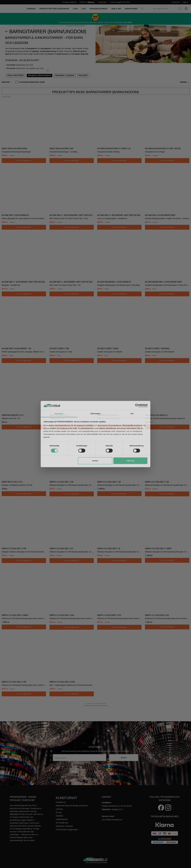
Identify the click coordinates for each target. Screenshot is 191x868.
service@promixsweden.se (112, 820)
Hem (11, 26)
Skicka (124, 758)
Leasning (59, 809)
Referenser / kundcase (64, 826)
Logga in (185, 2)
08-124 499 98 (126, 806)
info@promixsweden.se (111, 806)
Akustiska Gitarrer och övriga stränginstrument (48, 26)
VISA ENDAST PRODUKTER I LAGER (30, 82)
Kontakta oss (61, 802)
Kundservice (176, 2)
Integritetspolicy (62, 819)
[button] (7, 82)
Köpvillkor (60, 816)
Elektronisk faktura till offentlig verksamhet (72, 806)
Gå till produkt (24, 161)
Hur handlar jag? (62, 823)
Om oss (59, 812)
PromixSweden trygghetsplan (67, 830)
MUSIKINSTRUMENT (22, 26)
